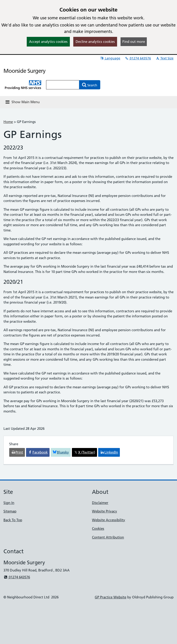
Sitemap (10, 511)
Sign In (9, 503)
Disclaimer (100, 503)
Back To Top (13, 520)
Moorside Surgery (24, 71)
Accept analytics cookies (48, 42)
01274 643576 (138, 58)
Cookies (98, 528)
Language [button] (110, 58)
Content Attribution (108, 537)
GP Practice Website (111, 597)
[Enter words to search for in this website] (63, 85)
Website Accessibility (109, 520)
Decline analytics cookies (95, 42)
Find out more (134, 42)
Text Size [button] (164, 58)
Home (8, 122)
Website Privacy (105, 511)
